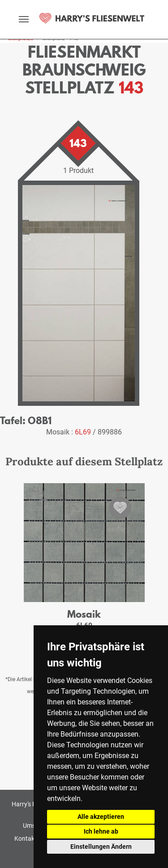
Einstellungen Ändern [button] (101, 847)
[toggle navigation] (24, 19)
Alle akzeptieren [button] (101, 817)
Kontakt (26, 839)
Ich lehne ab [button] (101, 831)
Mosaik (84, 614)
